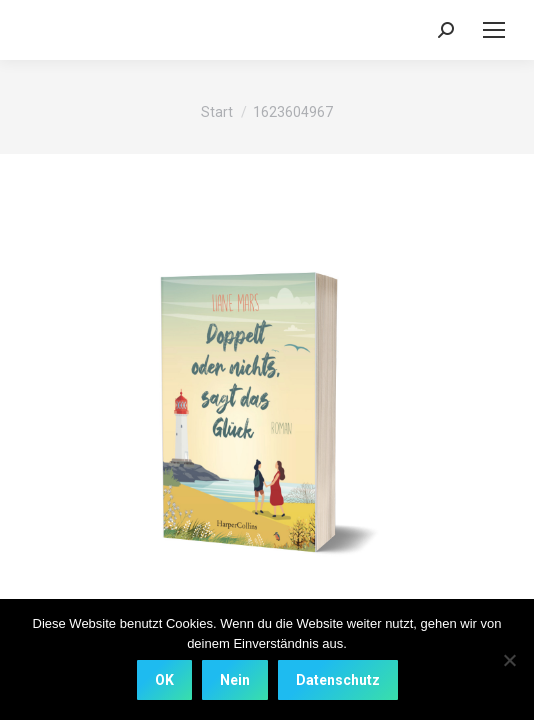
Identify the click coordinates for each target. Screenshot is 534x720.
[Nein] (509, 660)
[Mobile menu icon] (494, 30)
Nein (235, 680)
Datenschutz (338, 680)
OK (164, 680)
